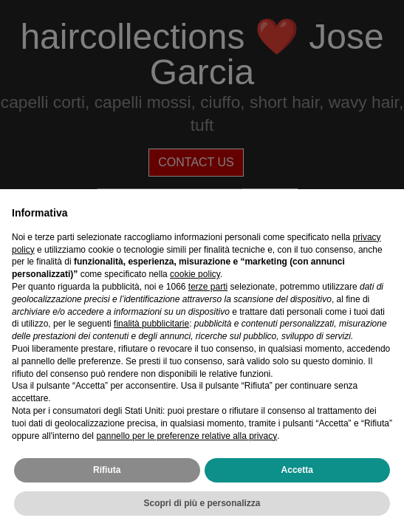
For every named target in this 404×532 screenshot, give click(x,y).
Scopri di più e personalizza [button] (202, 503)
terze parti (208, 287)
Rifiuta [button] (107, 470)
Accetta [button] (297, 470)
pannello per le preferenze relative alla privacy (186, 436)
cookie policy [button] (195, 274)
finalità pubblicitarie (151, 324)
